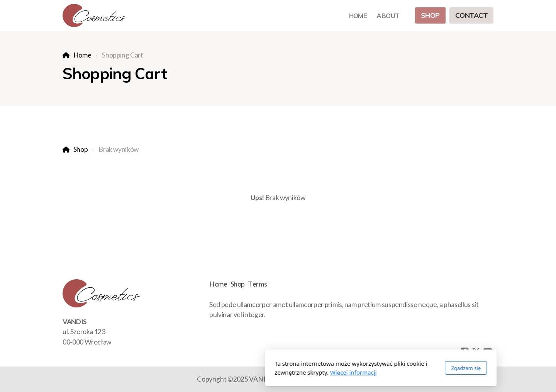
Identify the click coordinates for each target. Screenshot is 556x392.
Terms (257, 284)
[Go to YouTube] (488, 351)
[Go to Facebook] (464, 351)
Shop (81, 149)
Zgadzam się (363, 368)
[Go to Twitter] (476, 351)
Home (82, 55)
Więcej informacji (251, 372)
